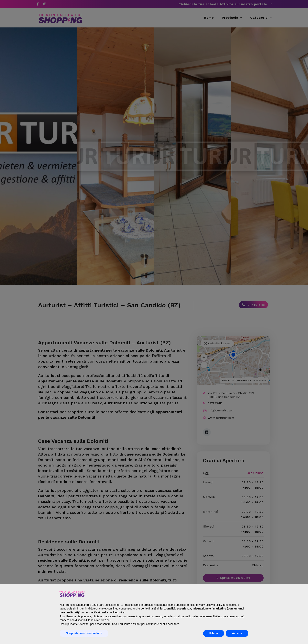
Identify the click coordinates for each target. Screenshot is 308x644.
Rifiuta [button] (214, 633)
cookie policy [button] (117, 612)
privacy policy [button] (204, 605)
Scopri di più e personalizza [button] (84, 633)
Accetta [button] (237, 633)
